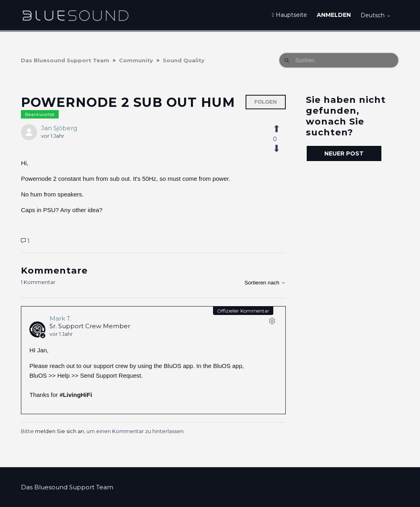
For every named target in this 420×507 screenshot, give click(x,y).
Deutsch (376, 15)
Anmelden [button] (334, 15)
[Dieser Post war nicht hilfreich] (281, 149)
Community (136, 60)
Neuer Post (344, 153)
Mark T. (60, 318)
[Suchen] (339, 60)
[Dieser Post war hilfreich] (281, 129)
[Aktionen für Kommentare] (272, 323)
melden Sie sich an (59, 431)
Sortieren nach (265, 283)
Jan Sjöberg (59, 128)
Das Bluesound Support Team (65, 60)
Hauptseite (290, 15)
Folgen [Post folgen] (266, 102)
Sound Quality (184, 60)
